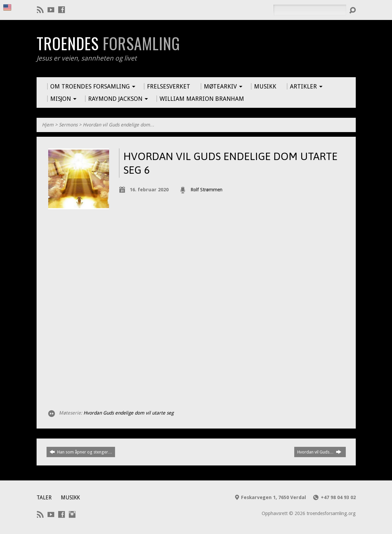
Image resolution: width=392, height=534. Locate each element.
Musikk (70, 498)
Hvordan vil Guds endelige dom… (119, 125)
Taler (44, 498)
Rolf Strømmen (206, 190)
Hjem (48, 125)
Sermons (68, 125)
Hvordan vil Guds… (319, 452)
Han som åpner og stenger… (81, 452)
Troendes (108, 43)
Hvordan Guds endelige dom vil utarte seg (129, 413)
